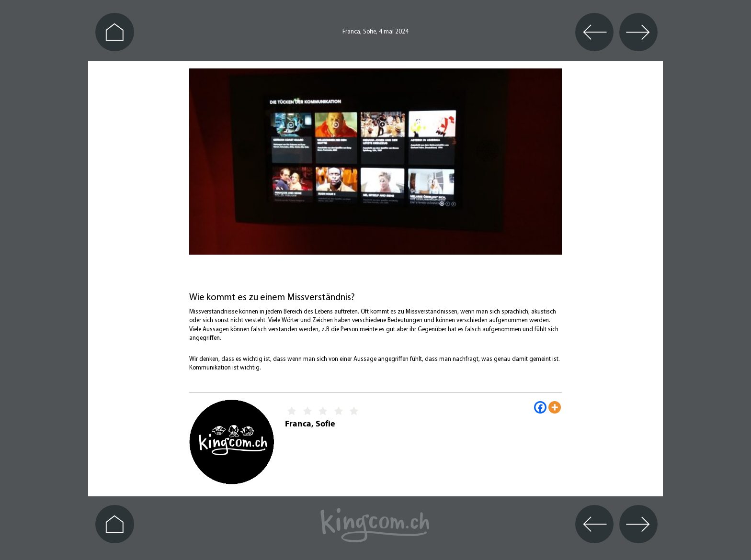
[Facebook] (540, 407)
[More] (555, 407)
